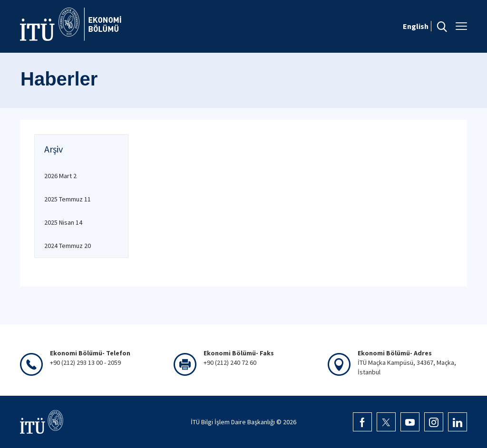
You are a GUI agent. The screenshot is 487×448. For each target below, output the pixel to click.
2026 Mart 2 (60, 176)
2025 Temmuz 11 (68, 199)
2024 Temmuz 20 (68, 246)
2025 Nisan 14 (63, 222)
